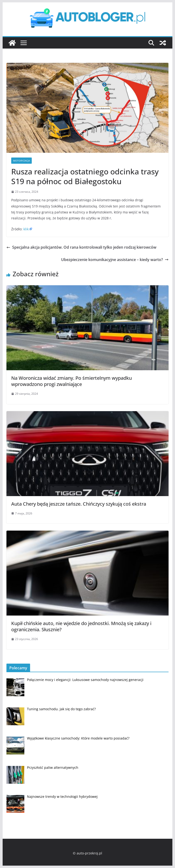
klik (26, 229)
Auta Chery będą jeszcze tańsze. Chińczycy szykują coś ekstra (79, 504)
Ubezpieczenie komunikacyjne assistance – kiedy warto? (115, 260)
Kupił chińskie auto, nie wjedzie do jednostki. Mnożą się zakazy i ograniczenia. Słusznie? (81, 626)
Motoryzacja (21, 161)
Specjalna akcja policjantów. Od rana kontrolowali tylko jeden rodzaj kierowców (81, 247)
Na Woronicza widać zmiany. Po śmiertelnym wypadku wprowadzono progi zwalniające (72, 381)
